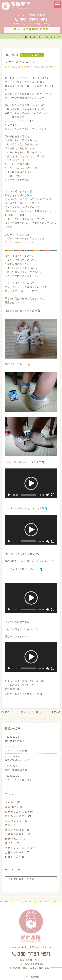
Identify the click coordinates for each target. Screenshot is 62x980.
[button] (31, 483)
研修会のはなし (15, 834)
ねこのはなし (13, 821)
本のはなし (12, 825)
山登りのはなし (15, 852)
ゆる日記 (10, 807)
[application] (31, 483)
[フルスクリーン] (53, 495)
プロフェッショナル (17, 848)
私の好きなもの (15, 857)
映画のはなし (13, 839)
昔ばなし (10, 843)
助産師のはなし (15, 830)
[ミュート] (48, 495)
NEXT (5, 712)
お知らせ (10, 802)
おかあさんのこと (16, 811)
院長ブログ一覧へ (31, 712)
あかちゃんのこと (16, 816)
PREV (56, 712)
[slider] (28, 495)
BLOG (33, 37)
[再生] (9, 495)
